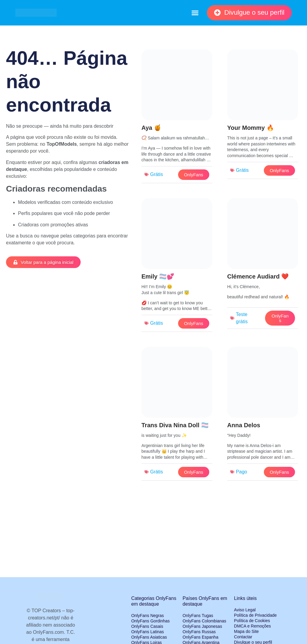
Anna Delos (244, 425)
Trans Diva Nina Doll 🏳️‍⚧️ (175, 425)
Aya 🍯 (152, 128)
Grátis (157, 174)
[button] (195, 13)
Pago (241, 472)
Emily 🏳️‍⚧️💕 (158, 276)
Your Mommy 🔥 (251, 128)
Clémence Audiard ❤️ (258, 276)
